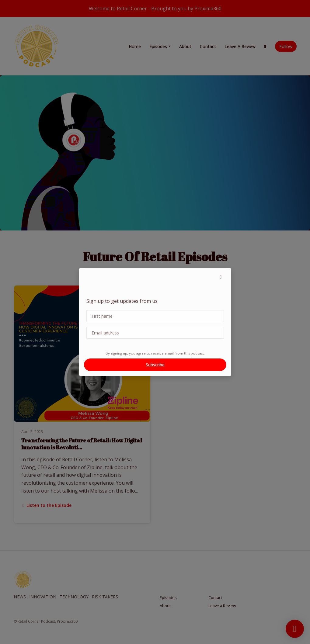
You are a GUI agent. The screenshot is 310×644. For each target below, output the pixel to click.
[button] (221, 277)
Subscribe (155, 365)
